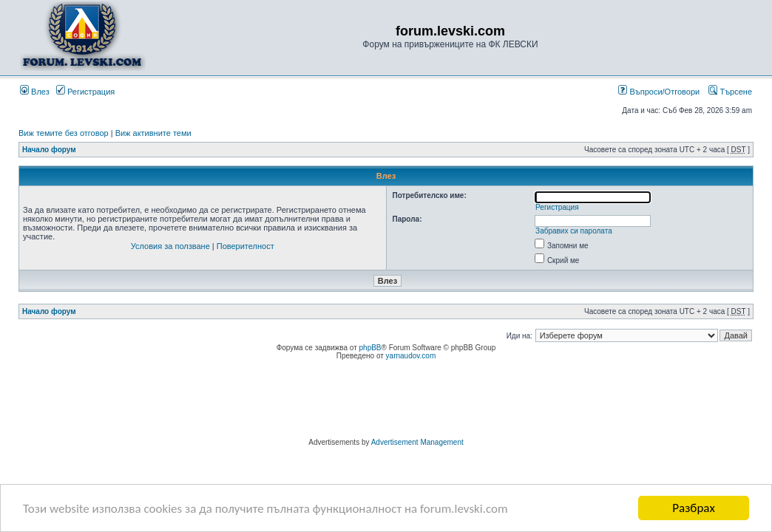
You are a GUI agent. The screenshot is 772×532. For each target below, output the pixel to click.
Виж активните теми (153, 133)
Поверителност (246, 246)
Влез (35, 92)
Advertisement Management (417, 442)
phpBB (370, 348)
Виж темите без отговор (64, 133)
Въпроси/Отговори (659, 92)
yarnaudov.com (411, 356)
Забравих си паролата (574, 231)
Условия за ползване (170, 246)
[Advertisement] (386, 401)
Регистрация (85, 92)
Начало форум (49, 150)
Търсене (730, 92)
